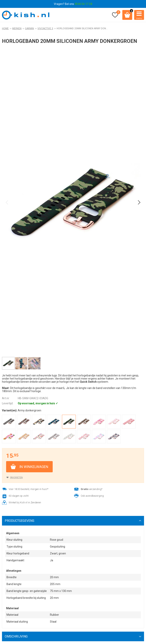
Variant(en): (10, 410)
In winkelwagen (34, 467)
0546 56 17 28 (83, 4)
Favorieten (16, 477)
